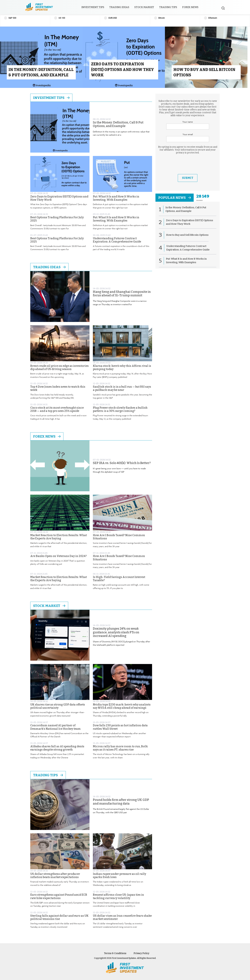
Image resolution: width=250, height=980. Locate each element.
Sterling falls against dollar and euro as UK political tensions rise (59, 917)
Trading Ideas (119, 7)
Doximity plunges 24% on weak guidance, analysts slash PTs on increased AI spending (116, 632)
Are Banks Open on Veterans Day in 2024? (58, 556)
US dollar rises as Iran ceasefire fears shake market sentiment (122, 917)
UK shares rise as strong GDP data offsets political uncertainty (58, 706)
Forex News (190, 7)
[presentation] (188, 164)
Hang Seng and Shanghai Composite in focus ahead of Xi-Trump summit (122, 294)
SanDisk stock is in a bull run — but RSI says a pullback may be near (122, 388)
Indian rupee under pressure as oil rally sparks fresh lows (120, 876)
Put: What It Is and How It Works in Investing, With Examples (116, 198)
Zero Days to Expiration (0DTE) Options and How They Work (59, 198)
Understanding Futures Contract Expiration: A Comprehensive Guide (117, 240)
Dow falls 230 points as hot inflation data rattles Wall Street (120, 727)
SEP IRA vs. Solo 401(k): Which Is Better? (122, 463)
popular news (175, 198)
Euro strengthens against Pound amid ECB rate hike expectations (59, 896)
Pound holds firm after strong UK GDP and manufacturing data (121, 802)
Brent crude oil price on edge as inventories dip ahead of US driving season (59, 367)
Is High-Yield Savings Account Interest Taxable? (119, 579)
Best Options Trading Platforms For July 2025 (57, 219)
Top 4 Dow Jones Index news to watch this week (58, 388)
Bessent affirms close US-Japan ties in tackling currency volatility (118, 896)
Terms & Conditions (115, 953)
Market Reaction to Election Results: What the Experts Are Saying (59, 537)
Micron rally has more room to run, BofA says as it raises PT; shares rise (120, 748)
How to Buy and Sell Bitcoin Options (187, 235)
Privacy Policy (141, 953)
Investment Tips (93, 7)
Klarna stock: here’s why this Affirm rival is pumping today (122, 367)
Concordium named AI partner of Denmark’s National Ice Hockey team (55, 727)
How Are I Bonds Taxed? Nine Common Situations (119, 537)
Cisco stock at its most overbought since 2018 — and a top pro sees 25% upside (57, 409)
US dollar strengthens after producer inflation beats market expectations (55, 876)
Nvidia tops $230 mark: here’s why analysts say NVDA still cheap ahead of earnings (122, 706)
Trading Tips (168, 7)
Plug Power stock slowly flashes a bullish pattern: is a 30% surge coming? (120, 409)
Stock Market (144, 7)
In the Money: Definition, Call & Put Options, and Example (118, 124)
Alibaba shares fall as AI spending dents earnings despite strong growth (57, 748)
